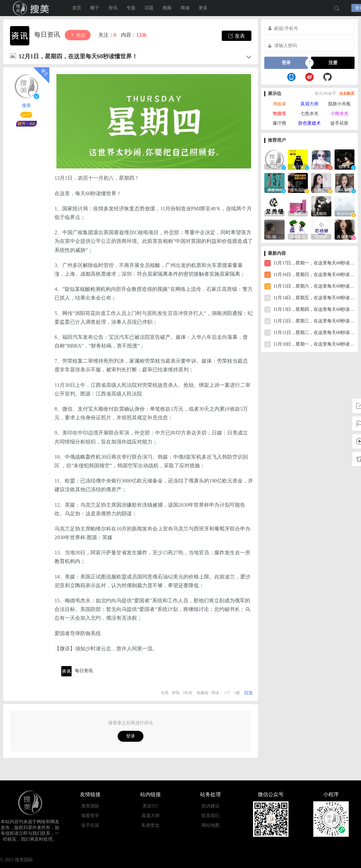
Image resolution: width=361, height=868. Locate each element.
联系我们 (210, 816)
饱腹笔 (279, 114)
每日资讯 (48, 34)
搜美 (26, 105)
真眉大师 (309, 104)
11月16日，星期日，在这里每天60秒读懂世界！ (309, 275)
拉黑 (165, 693)
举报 (176, 693)
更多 (203, 8)
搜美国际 (32, 8)
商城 (185, 8)
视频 (167, 8)
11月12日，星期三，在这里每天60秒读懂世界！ (309, 321)
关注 (78, 35)
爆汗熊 (279, 123)
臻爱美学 (90, 816)
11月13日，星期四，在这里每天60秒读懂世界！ (309, 310)
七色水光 (309, 114)
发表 (237, 36)
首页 (77, 8)
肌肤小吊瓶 (339, 104)
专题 (131, 8)
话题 (149, 8)
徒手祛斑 (339, 123)
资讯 (113, 8)
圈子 (95, 8)
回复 (249, 693)
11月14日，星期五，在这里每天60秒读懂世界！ (309, 298)
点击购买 (347, 93)
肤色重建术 (309, 123)
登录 (131, 736)
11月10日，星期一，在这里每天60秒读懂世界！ (309, 344)
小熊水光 (339, 114)
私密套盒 (151, 825)
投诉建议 (210, 806)
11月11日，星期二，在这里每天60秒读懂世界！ (309, 333)
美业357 (150, 806)
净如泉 (279, 104)
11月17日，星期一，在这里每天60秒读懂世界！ (309, 263)
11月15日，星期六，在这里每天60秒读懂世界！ (309, 286)
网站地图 (210, 825)
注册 (333, 63)
